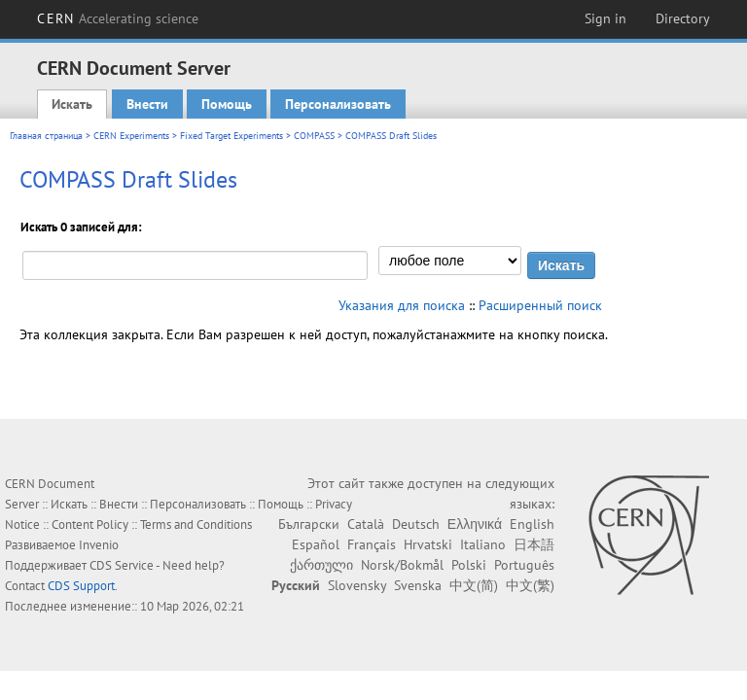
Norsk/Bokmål (402, 565)
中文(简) (474, 585)
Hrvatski (428, 544)
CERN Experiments (131, 136)
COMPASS (314, 136)
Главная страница (46, 136)
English (532, 524)
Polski (469, 565)
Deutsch (416, 524)
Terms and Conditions (196, 525)
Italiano (483, 544)
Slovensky (357, 585)
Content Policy (90, 525)
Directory (683, 18)
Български (309, 524)
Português (524, 565)
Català (366, 524)
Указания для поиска (402, 305)
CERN (118, 18)
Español (316, 544)
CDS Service (122, 565)
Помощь (227, 104)
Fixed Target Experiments (231, 136)
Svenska (418, 585)
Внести (147, 104)
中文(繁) (530, 585)
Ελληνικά (475, 524)
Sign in (605, 18)
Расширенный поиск (540, 305)
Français (372, 544)
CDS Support (81, 586)
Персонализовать (338, 104)
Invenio (99, 545)
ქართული (321, 565)
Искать (72, 104)
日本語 (534, 544)
